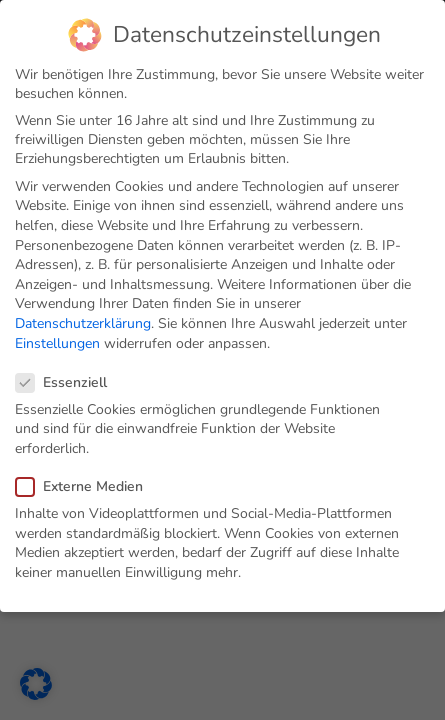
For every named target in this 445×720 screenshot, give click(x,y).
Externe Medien (85, 485)
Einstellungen (57, 342)
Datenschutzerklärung (83, 322)
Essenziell (67, 381)
